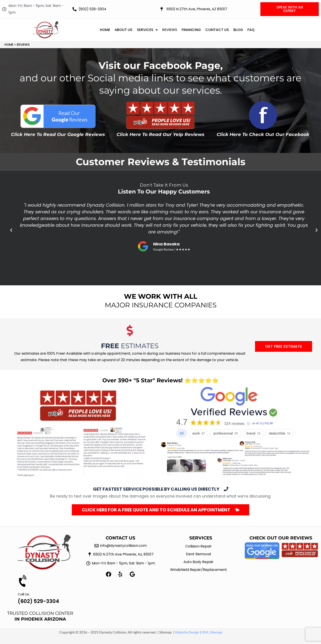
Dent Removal (198, 554)
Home (105, 30)
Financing (191, 30)
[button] (11, 230)
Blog (238, 30)
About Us (123, 30)
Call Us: (24, 594)
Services (147, 30)
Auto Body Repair (199, 562)
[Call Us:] (23, 581)
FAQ (251, 30)
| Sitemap (165, 632)
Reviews (170, 30)
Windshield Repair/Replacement (199, 570)
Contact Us (217, 30)
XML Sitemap (212, 632)
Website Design (187, 632)
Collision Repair (199, 546)
